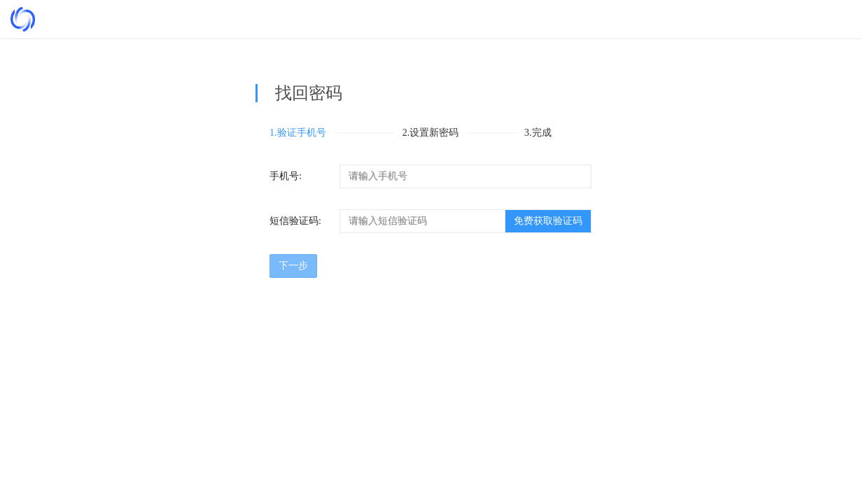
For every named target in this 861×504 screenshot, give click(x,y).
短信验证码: (295, 221)
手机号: (286, 176)
